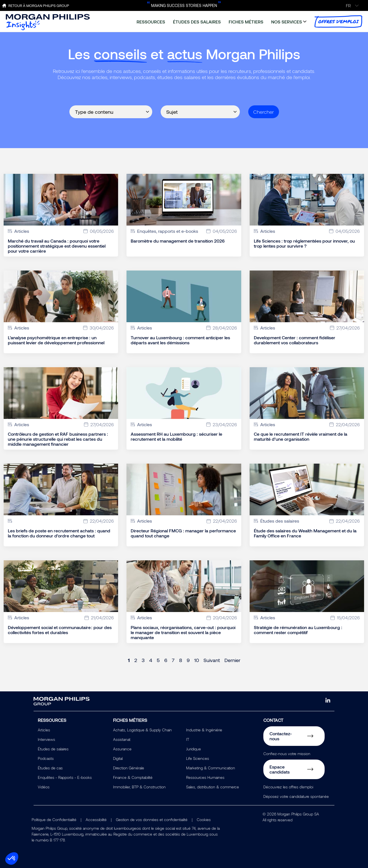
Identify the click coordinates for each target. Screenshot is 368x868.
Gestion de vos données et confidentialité (152, 820)
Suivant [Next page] (212, 660)
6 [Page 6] (166, 660)
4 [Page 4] (151, 660)
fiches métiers (246, 22)
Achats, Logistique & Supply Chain (142, 730)
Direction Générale (129, 768)
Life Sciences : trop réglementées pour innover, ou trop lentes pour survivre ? (304, 243)
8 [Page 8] (181, 660)
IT (188, 739)
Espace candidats (280, 769)
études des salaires (197, 22)
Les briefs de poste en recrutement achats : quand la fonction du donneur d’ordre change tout (59, 533)
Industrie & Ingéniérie (204, 730)
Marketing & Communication (211, 768)
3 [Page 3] (143, 660)
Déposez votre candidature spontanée (296, 796)
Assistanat (122, 739)
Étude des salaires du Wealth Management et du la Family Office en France (305, 533)
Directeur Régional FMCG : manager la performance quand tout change (183, 533)
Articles (44, 730)
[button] (12, 858)
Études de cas (50, 768)
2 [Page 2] (136, 660)
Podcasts (46, 758)
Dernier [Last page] (232, 660)
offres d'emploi (338, 22)
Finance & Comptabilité (133, 777)
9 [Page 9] (188, 660)
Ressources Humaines (205, 777)
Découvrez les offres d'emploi (288, 787)
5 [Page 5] (158, 660)
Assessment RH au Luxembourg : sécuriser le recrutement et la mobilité (176, 437)
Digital (118, 758)
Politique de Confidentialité (54, 820)
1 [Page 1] (129, 660)
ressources (151, 22)
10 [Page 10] (197, 660)
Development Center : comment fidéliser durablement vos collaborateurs (295, 340)
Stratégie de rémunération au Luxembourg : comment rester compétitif (298, 630)
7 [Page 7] (173, 660)
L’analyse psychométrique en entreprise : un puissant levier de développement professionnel (56, 340)
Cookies (204, 820)
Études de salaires (53, 749)
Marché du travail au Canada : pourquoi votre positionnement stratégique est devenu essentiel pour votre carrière (57, 246)
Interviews (46, 739)
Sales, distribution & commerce (213, 787)
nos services (287, 22)
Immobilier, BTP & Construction (139, 787)
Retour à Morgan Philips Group (39, 6)
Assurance (122, 749)
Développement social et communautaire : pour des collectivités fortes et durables (60, 630)
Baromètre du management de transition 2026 (178, 241)
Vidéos (44, 787)
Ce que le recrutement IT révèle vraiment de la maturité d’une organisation (301, 437)
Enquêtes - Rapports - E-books (65, 777)
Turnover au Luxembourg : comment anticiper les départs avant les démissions (180, 340)
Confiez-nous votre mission (287, 754)
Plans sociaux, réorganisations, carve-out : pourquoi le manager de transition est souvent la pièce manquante (183, 632)
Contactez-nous (281, 736)
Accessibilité (96, 820)
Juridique (194, 749)
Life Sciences (198, 758)
